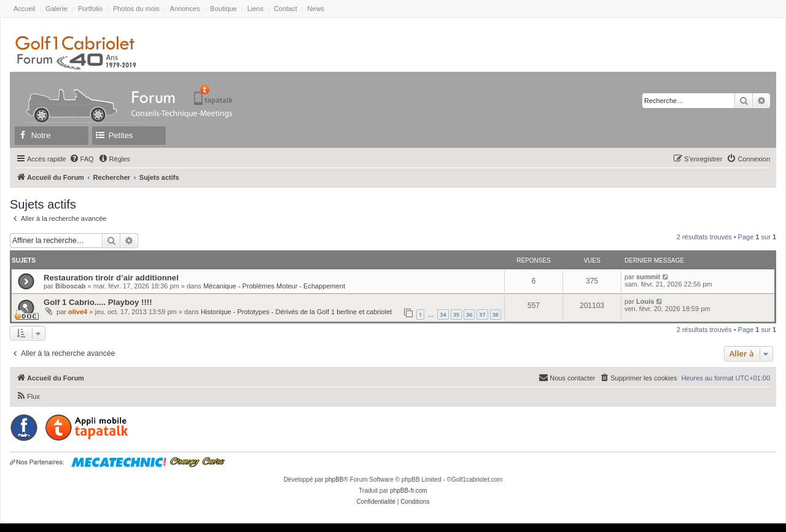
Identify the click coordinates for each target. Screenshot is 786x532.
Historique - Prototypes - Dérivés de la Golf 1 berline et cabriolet (296, 312)
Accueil (24, 9)
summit (648, 277)
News (316, 9)
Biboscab (71, 286)
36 (469, 314)
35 (456, 314)
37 (482, 314)
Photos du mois (136, 9)
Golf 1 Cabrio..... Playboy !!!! (98, 302)
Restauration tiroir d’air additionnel (111, 278)
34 (443, 314)
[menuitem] (82, 159)
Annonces (185, 9)
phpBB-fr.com (409, 491)
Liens (255, 9)
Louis (645, 301)
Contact (286, 9)
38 (496, 314)
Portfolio (90, 9)
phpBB (334, 480)
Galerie (56, 9)
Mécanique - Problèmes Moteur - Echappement (274, 286)
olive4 (78, 312)
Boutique (223, 9)
